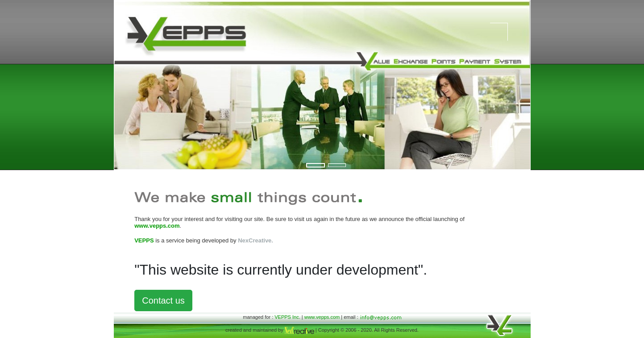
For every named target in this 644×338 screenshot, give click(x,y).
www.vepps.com (322, 317)
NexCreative (255, 240)
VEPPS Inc (287, 317)
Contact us (163, 300)
